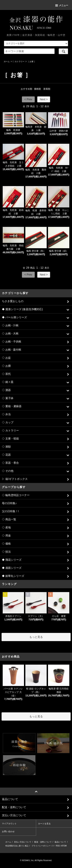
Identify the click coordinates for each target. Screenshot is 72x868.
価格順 (37, 89)
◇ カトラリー (18, 61)
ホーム (7, 61)
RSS (58, 846)
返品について (60, 842)
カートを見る (44, 824)
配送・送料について (43, 842)
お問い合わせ (8, 831)
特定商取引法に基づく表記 (17, 846)
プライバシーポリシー (41, 846)
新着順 (47, 89)
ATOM (64, 846)
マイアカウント (9, 824)
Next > (44, 99)
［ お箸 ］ (31, 61)
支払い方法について (23, 842)
